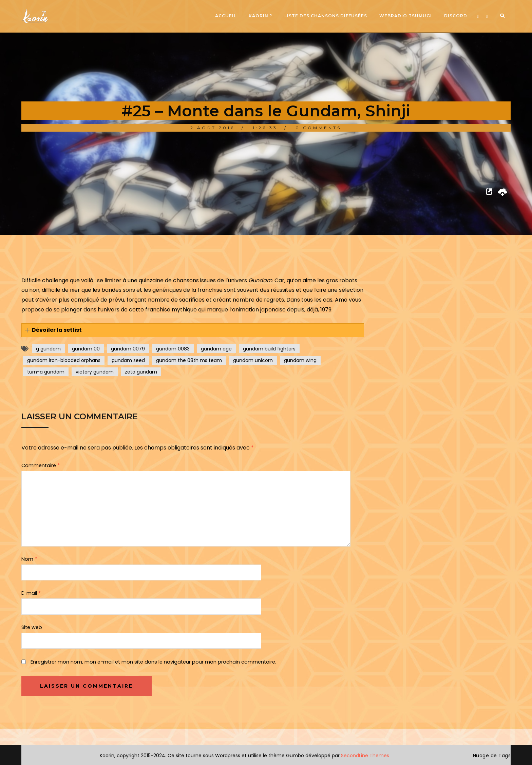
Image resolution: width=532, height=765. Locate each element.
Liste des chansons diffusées (326, 16)
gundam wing (300, 360)
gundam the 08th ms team (189, 360)
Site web (32, 627)
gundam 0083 (173, 349)
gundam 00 (86, 349)
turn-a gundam (46, 372)
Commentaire (41, 465)
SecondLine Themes (365, 756)
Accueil (226, 16)
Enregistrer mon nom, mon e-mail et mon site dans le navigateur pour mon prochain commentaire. (153, 662)
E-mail (31, 593)
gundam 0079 (128, 349)
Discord (456, 16)
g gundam (48, 349)
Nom (29, 559)
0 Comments (318, 128)
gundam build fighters (269, 349)
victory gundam (95, 372)
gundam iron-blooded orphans (64, 360)
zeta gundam (141, 372)
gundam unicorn (253, 360)
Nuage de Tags (492, 756)
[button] (193, 330)
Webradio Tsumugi (406, 16)
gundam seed (128, 360)
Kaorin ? (260, 16)
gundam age (216, 349)
